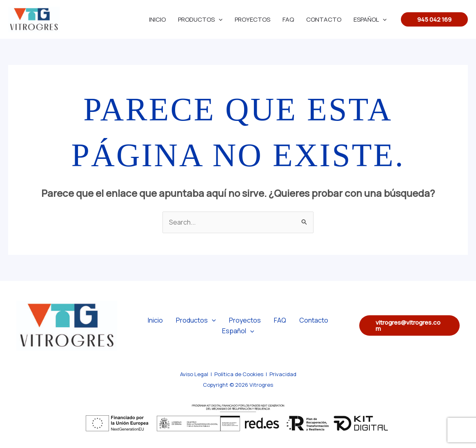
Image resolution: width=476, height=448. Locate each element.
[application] (219, 19)
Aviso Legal (194, 374)
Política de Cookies (239, 374)
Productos (200, 19)
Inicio (157, 19)
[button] (434, 19)
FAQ (288, 19)
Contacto (324, 19)
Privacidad (283, 374)
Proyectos (252, 19)
